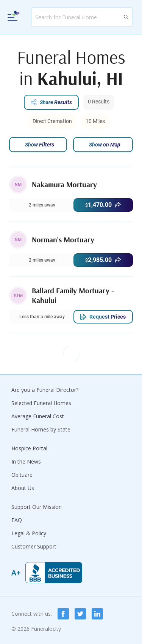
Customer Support (34, 546)
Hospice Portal (29, 448)
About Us (23, 488)
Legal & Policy (29, 533)
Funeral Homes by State (41, 429)
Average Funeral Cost (38, 416)
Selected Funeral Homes (41, 403)
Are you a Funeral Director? (45, 390)
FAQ (17, 520)
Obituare (22, 475)
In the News (26, 461)
